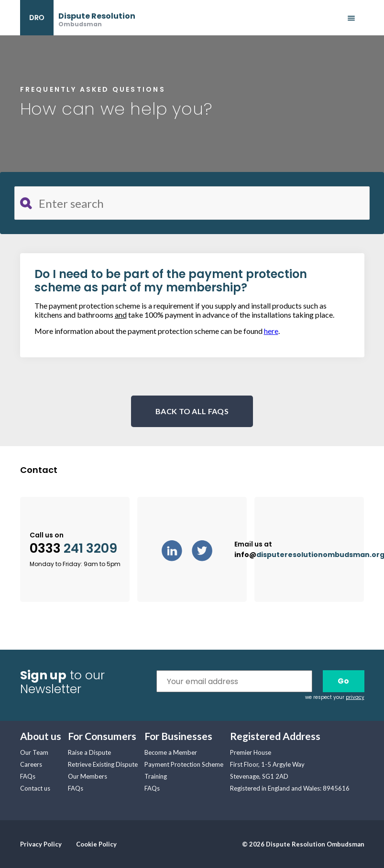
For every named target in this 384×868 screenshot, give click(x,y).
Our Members (88, 776)
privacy (355, 697)
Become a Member (171, 752)
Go (343, 681)
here (271, 331)
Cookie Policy (96, 844)
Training (156, 776)
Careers (31, 764)
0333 (73, 549)
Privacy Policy (41, 844)
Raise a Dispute (89, 752)
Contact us (35, 788)
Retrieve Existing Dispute (103, 764)
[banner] (78, 18)
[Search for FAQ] (192, 203)
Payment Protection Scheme (184, 764)
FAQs (28, 776)
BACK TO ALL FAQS (192, 411)
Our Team (34, 752)
